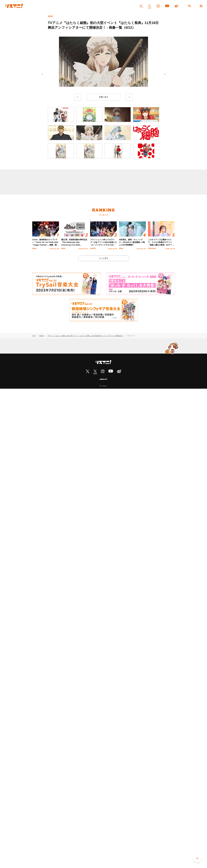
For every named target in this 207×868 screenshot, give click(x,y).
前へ (42, 74)
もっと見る (104, 258)
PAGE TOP (197, 858)
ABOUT (103, 379)
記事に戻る (104, 97)
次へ (165, 74)
